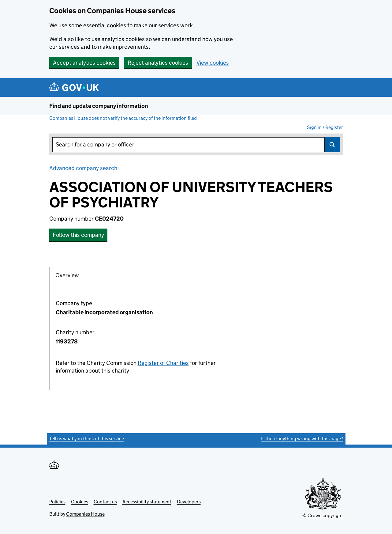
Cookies (80, 502)
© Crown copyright (323, 515)
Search (332, 145)
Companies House (85, 514)
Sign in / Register (325, 127)
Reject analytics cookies (158, 63)
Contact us (105, 502)
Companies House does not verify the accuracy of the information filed (123, 118)
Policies (57, 502)
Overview (67, 275)
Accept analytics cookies (84, 63)
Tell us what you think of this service (87, 439)
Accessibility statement (147, 502)
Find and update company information (99, 106)
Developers (189, 502)
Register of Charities (163, 363)
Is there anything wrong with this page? (302, 439)
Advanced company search (83, 168)
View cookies (213, 63)
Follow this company (78, 235)
